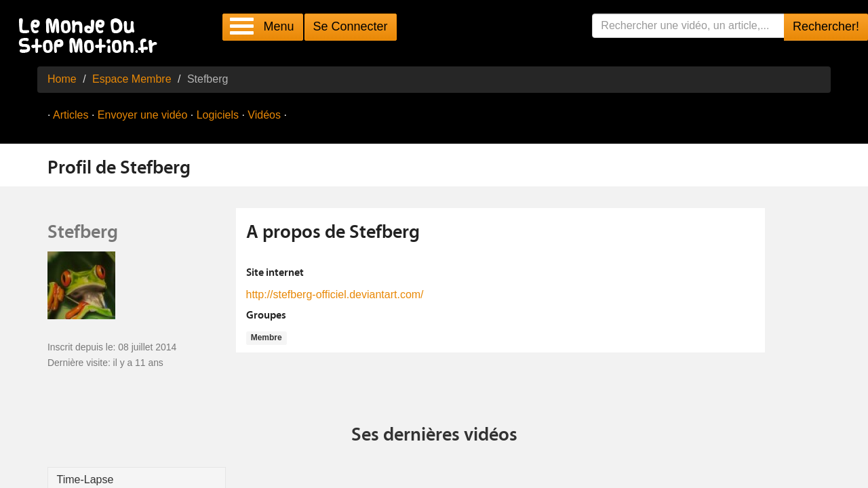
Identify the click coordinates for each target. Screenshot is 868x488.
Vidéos (264, 115)
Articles (71, 115)
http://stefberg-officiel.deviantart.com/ (335, 294)
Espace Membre (132, 79)
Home (62, 79)
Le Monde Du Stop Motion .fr (92, 37)
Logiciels (218, 115)
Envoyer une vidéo (143, 115)
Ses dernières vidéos (434, 436)
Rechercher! (826, 26)
